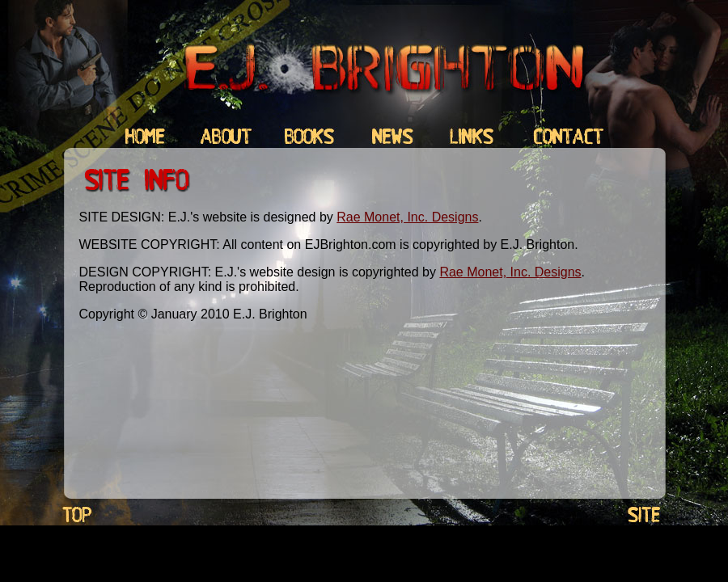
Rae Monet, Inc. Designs (407, 217)
